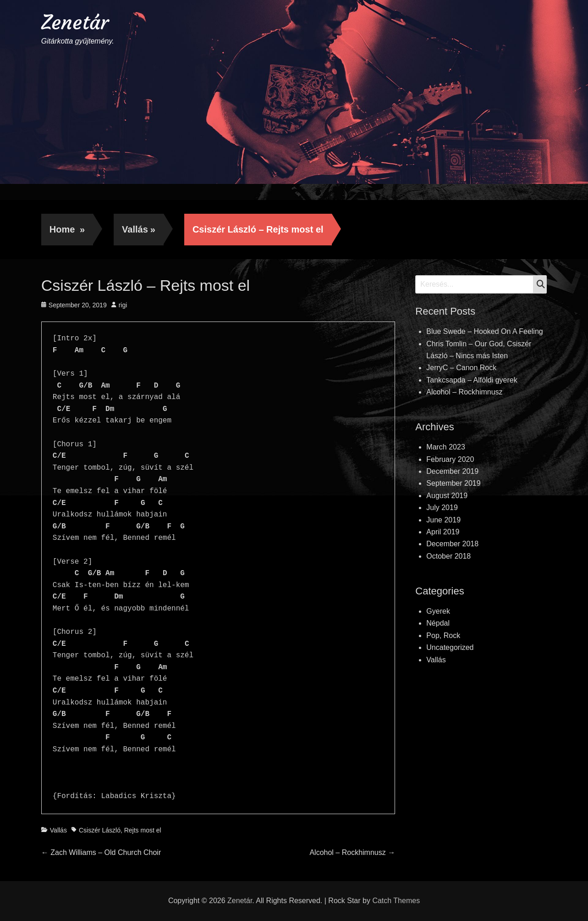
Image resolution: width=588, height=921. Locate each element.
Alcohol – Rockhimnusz (464, 392)
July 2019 (442, 508)
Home (67, 229)
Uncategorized (450, 647)
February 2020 (450, 459)
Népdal (438, 623)
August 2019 (447, 496)
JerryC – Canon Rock (461, 368)
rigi (123, 305)
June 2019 (443, 520)
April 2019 (443, 532)
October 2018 (448, 556)
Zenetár (75, 22)
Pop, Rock (443, 635)
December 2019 (452, 471)
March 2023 (446, 447)
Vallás (139, 229)
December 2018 (452, 544)
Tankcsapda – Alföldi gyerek (472, 380)
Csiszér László (100, 830)
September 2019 (453, 483)
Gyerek (438, 611)
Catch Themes (396, 901)
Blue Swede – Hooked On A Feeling (484, 331)
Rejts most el (143, 830)
